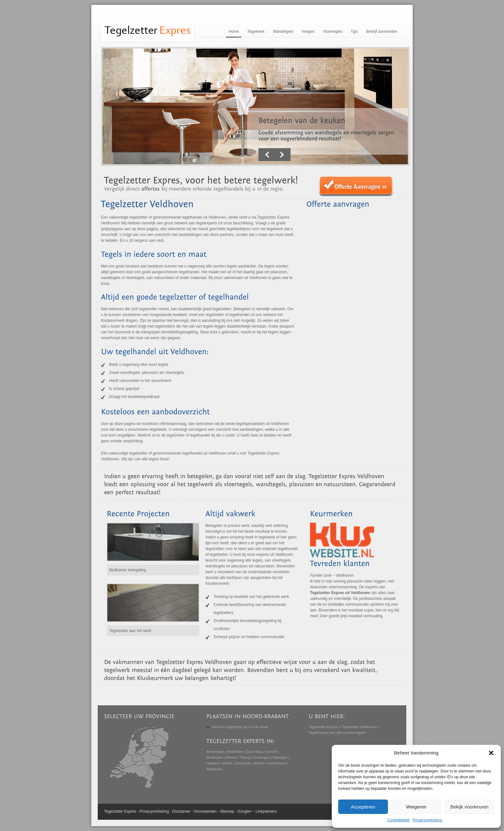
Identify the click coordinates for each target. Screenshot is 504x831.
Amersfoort (277, 763)
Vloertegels (333, 32)
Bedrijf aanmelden (382, 32)
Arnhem (260, 763)
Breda (227, 763)
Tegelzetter (114, 811)
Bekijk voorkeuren (469, 807)
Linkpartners (266, 811)
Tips (354, 32)
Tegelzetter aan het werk (130, 631)
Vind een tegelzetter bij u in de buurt (240, 727)
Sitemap (227, 811)
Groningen (261, 757)
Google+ (245, 811)
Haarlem (213, 763)
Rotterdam (235, 752)
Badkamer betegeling (127, 570)
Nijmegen (280, 757)
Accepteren (363, 807)
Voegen (308, 32)
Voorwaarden (205, 811)
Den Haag (255, 752)
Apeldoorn (214, 769)
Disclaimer (181, 811)
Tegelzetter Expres (323, 727)
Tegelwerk (256, 32)
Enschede (243, 763)
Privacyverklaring (427, 820)
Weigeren (416, 807)
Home (234, 32)
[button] (491, 753)
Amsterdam (215, 752)
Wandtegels (283, 32)
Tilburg (245, 757)
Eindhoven (215, 757)
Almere (231, 757)
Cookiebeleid (398, 820)
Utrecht (271, 752)
